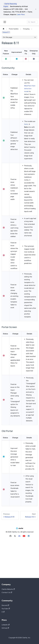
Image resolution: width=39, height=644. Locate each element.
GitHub (5, 628)
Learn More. (21, 15)
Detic (26, 124)
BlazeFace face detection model (30, 89)
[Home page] (4, 29)
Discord (5, 605)
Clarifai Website (8, 589)
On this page (8, 37)
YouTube (6, 609)
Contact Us (7, 592)
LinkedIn (6, 625)
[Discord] (19, 536)
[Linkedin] (29, 536)
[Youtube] (24, 536)
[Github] (10, 536)
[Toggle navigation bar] (5, 22)
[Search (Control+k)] (32, 22)
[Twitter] (15, 536)
